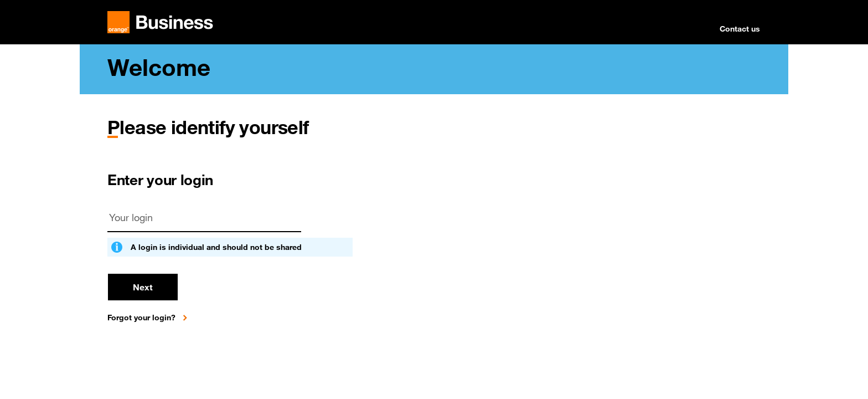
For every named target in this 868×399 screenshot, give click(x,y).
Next (143, 287)
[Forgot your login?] (150, 318)
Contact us (740, 29)
